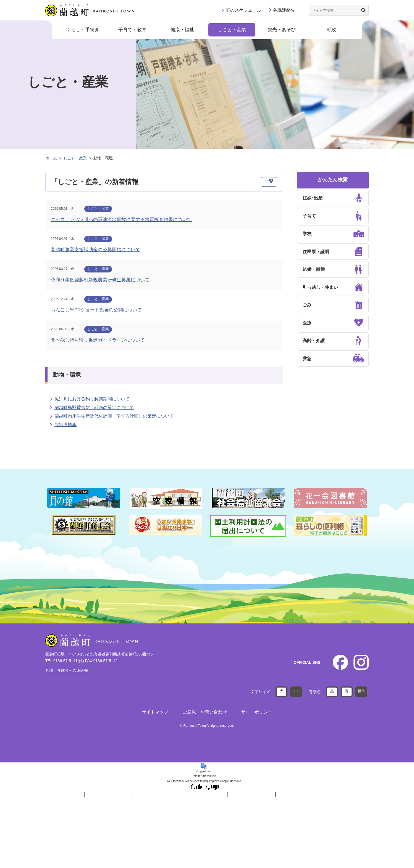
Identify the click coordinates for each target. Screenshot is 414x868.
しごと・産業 (232, 30)
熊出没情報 (65, 425)
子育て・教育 (132, 30)
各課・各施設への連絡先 (67, 670)
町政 (331, 30)
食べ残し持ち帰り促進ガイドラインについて (98, 340)
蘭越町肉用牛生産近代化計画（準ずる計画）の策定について (114, 416)
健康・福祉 (182, 30)
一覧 (269, 181)
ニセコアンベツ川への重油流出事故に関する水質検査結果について (121, 220)
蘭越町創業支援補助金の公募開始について (95, 250)
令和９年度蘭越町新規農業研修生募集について (100, 280)
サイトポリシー (257, 712)
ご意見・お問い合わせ (205, 712)
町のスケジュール (243, 10)
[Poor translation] (212, 787)
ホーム (51, 158)
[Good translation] (196, 787)
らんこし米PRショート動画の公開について (96, 310)
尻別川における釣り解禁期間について (92, 399)
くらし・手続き (83, 30)
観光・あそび (282, 30)
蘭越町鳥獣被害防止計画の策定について (94, 407)
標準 (361, 691)
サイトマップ (155, 712)
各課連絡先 (284, 10)
